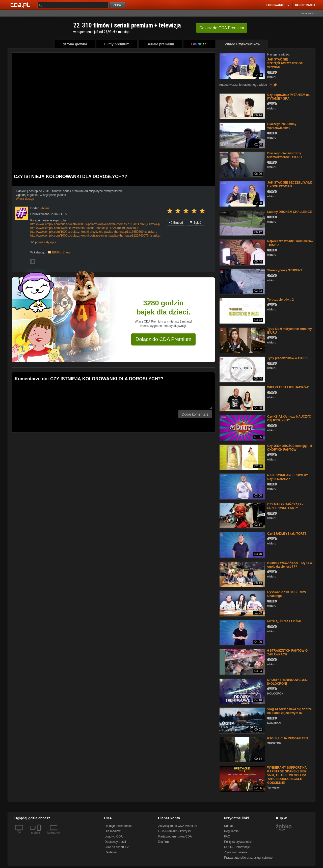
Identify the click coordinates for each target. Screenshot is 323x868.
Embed (176, 223)
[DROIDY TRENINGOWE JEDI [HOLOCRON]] (242, 691)
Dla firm (163, 842)
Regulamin (231, 831)
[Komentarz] (113, 397)
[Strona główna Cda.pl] (21, 5)
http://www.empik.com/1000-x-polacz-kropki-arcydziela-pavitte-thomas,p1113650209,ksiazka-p (94, 232)
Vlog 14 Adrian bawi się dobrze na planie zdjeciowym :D (289, 711)
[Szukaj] (73, 5)
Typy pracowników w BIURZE (288, 358)
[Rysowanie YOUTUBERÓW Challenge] (242, 603)
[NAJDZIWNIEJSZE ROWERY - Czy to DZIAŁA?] (242, 486)
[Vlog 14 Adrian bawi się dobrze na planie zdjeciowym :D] (242, 720)
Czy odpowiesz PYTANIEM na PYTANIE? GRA (288, 97)
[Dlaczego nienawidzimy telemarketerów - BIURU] (242, 164)
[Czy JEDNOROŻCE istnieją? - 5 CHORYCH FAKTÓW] (242, 457)
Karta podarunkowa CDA (175, 836)
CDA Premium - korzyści (175, 831)
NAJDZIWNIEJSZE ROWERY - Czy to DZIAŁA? (289, 477)
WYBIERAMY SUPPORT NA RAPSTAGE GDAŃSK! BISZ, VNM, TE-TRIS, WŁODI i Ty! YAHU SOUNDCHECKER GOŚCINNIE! (287, 775)
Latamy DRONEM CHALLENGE (290, 212)
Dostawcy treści (115, 842)
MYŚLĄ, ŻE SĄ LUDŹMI (284, 621)
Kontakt (229, 826)
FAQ (227, 836)
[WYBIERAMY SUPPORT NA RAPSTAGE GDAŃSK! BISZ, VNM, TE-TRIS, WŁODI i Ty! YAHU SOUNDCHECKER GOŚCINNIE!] (242, 779)
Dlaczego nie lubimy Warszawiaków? (282, 126)
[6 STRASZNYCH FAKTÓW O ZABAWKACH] (242, 662)
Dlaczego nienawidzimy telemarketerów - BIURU (285, 155)
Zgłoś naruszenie (236, 852)
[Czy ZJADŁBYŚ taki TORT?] (242, 545)
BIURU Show (61, 252)
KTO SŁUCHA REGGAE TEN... (289, 738)
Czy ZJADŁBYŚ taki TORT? (287, 534)
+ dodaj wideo (307, 13)
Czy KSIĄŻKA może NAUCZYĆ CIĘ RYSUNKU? (289, 418)
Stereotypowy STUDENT (285, 270)
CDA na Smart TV (117, 847)
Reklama (111, 852)
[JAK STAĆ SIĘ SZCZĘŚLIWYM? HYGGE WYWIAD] (242, 65)
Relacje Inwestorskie (119, 826)
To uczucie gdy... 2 (280, 300)
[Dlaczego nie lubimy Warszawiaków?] (242, 135)
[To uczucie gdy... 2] (242, 311)
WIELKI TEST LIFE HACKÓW (288, 387)
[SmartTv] (39, 836)
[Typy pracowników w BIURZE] (242, 369)
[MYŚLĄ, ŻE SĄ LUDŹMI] (242, 632)
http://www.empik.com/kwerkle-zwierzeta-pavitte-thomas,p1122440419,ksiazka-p (84, 228)
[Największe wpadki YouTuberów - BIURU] (242, 252)
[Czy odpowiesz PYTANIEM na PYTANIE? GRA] (242, 106)
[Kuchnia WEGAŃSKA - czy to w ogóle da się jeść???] (242, 574)
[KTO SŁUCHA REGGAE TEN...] (242, 749)
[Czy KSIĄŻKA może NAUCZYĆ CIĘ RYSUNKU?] (242, 428)
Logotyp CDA (114, 836)
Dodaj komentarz (195, 414)
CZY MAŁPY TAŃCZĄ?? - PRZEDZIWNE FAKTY (285, 506)
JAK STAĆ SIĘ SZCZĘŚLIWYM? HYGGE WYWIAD (285, 63)
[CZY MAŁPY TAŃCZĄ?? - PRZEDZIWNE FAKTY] (242, 515)
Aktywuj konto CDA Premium (178, 826)
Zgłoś (195, 223)
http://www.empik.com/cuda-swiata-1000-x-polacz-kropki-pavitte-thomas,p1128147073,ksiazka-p (95, 224)
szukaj (118, 5)
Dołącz (222, 28)
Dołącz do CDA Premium (163, 339)
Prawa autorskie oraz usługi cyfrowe (248, 858)
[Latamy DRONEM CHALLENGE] (242, 223)
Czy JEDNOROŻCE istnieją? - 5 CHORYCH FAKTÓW (290, 448)
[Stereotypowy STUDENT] (242, 281)
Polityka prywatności (238, 842)
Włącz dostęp (25, 199)
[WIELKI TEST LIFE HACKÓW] (242, 398)
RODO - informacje (237, 847)
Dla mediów (113, 831)
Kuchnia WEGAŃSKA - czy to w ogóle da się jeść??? (290, 565)
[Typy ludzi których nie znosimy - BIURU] (242, 340)
